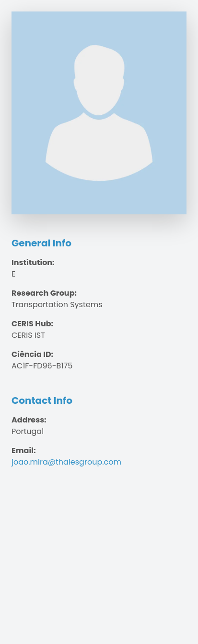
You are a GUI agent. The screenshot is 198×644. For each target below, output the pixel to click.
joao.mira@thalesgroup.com (66, 462)
